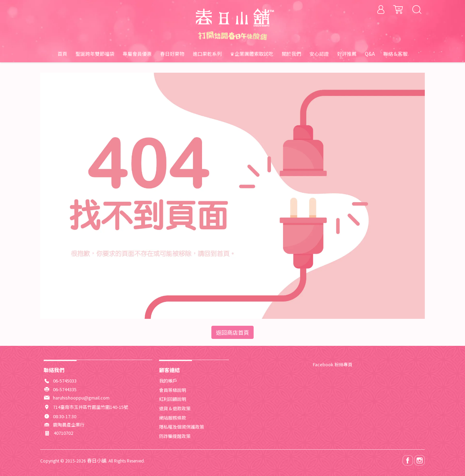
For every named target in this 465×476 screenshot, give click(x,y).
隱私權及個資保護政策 (182, 427)
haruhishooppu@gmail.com (81, 398)
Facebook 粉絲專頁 (333, 364)
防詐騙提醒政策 (175, 436)
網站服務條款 (173, 418)
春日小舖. (97, 460)
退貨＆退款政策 (175, 408)
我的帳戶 (168, 381)
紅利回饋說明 (173, 399)
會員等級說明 (173, 390)
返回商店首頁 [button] (232, 332)
